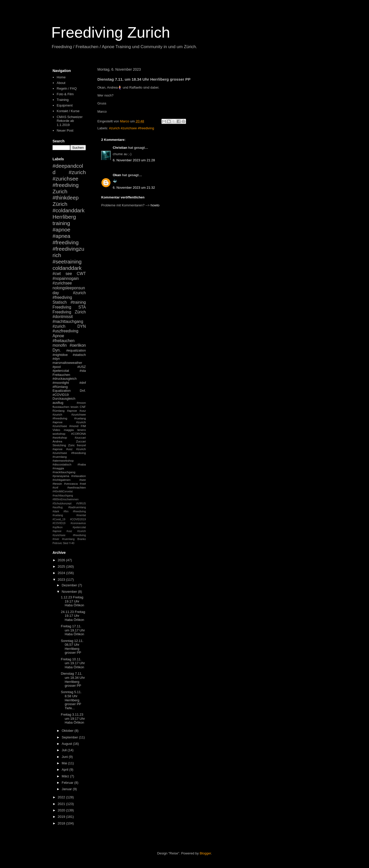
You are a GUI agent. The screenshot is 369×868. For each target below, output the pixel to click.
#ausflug (58, 507)
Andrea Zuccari (69, 441)
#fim (66, 511)
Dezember (70, 585)
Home (61, 77)
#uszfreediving (65, 331)
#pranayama (61, 476)
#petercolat (61, 371)
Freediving (62, 307)
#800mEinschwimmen (66, 499)
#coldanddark (69, 210)
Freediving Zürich (69, 312)
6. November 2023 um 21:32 (134, 188)
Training (63, 100)
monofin (60, 345)
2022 (62, 797)
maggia (69, 430)
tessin (75, 407)
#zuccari (80, 437)
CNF (83, 407)
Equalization (62, 391)
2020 (62, 810)
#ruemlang (68, 539)
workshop (59, 434)
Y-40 (72, 543)
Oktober (68, 731)
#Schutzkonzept (62, 504)
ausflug (58, 403)
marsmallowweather (67, 363)
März (66, 776)
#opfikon (58, 527)
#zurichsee (62, 283)
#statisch (79, 355)
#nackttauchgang (64, 472)
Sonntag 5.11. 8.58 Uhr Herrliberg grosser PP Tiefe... (71, 700)
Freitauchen (61, 375)
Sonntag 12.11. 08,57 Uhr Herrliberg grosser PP (72, 647)
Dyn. (57, 350)
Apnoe (58, 336)
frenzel (81, 445)
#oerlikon (78, 345)
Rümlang (59, 411)
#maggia (58, 468)
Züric (71, 445)
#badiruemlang (77, 507)
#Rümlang (60, 387)
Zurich (60, 191)
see (69, 274)
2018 (62, 823)
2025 (62, 567)
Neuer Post (65, 130)
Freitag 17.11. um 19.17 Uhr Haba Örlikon (73, 630)
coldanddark (67, 268)
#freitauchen (64, 341)
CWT (81, 274)
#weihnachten (77, 487)
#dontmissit (63, 317)
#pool (57, 367)
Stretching (59, 445)
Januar (67, 789)
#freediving (66, 242)
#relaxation (79, 476)
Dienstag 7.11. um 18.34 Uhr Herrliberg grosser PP (73, 680)
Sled (65, 543)
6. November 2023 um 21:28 (134, 160)
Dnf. (83, 391)
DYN (82, 326)
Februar (68, 783)
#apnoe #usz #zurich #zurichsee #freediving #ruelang (69, 414)
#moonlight (61, 383)
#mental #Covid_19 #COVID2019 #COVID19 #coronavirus (69, 519)
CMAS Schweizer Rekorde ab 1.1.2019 (70, 121)
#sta (83, 371)
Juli (65, 750)
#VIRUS (81, 504)
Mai (65, 763)
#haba (82, 464)
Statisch (60, 302)
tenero (82, 430)
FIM (83, 426)
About (61, 83)
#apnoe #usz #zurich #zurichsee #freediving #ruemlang (69, 453)
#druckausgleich (65, 379)
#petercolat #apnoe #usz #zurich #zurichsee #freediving (69, 531)
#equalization (76, 350)
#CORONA (78, 434)
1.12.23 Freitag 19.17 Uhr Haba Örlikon (72, 601)
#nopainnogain (66, 278)
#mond (74, 426)
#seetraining (67, 262)
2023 (62, 580)
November (70, 592)
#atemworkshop (63, 461)
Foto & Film (65, 94)
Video (56, 430)
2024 (62, 573)
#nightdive (60, 355)
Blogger (205, 853)
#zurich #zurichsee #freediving (132, 128)
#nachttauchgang (68, 321)
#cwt (57, 274)
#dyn (56, 359)
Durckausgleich (64, 399)
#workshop (60, 437)
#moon (81, 403)
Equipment (65, 105)
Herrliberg (64, 217)
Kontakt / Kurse (68, 111)
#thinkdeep (66, 198)
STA (82, 307)
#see (83, 480)
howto (155, 205)
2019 (62, 817)
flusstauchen (61, 407)
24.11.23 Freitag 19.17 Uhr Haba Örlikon (73, 616)
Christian (120, 148)
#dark (56, 511)
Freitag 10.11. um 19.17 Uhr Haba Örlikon (73, 663)
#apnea (61, 236)
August (67, 744)
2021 (62, 804)
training (61, 223)
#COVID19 (61, 395)
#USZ (82, 367)
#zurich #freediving (69, 295)
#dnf (83, 383)
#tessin (57, 484)
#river (56, 539)
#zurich (59, 326)
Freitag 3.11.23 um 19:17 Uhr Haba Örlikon (73, 718)
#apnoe (61, 230)
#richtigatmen (61, 480)
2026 (62, 560)
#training (78, 302)
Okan (117, 175)
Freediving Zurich (111, 32)
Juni (65, 757)
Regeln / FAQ (67, 88)
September (70, 737)
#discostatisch (62, 464)
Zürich (60, 204)
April (66, 770)
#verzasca (71, 484)
